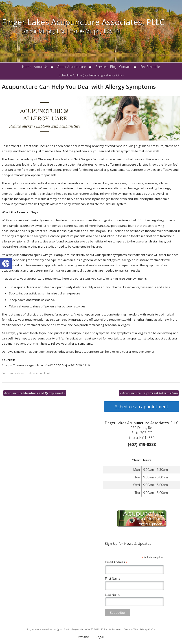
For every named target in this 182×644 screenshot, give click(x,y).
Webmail (83, 637)
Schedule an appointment (142, 407)
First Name (113, 579)
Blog (113, 67)
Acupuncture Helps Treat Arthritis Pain (149, 393)
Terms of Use (131, 629)
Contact (125, 67)
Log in (100, 637)
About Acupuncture (72, 67)
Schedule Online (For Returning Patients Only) (91, 75)
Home (27, 67)
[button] (6, 264)
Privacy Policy (147, 629)
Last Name (113, 595)
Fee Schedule (150, 67)
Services (102, 67)
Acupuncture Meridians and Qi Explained (35, 393)
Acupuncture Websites (39, 629)
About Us (41, 67)
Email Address (116, 562)
